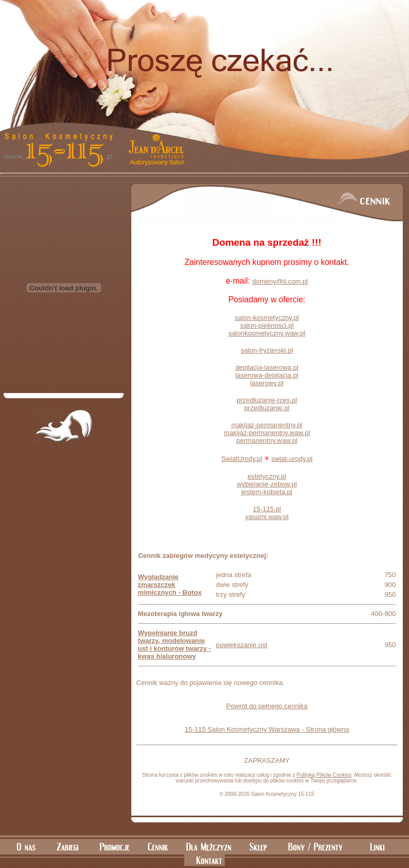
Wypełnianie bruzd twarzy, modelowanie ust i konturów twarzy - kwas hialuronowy (175, 645)
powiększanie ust (242, 645)
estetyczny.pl (267, 476)
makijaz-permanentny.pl (267, 425)
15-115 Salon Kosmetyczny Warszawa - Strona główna (267, 729)
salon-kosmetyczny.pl (267, 318)
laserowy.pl (267, 383)
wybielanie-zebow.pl (267, 484)
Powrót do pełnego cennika (267, 706)
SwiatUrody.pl (242, 459)
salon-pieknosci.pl (267, 325)
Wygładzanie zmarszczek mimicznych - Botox (170, 585)
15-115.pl (267, 509)
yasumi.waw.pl (267, 517)
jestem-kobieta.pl (267, 492)
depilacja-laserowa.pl (267, 367)
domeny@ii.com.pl (280, 281)
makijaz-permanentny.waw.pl (267, 433)
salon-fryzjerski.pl (267, 350)
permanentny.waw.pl (267, 440)
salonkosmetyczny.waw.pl (267, 333)
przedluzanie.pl (267, 408)
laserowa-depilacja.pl (267, 375)
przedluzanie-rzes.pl (267, 400)
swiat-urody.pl (292, 459)
